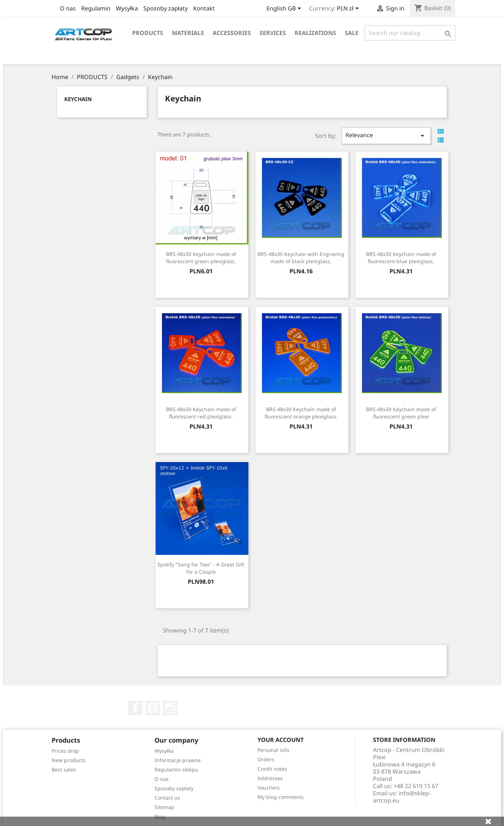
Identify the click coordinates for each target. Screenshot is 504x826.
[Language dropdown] (285, 9)
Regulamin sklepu (176, 770)
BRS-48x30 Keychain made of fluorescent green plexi (401, 413)
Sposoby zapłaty (166, 8)
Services (273, 33)
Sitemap (164, 807)
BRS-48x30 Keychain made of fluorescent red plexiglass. (201, 413)
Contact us (167, 798)
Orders (266, 759)
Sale (352, 33)
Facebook (135, 708)
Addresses (270, 778)
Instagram (170, 708)
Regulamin (96, 8)
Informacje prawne (178, 760)
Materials (188, 33)
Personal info (273, 750)
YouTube (153, 708)
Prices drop (65, 751)
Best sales (64, 770)
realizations (315, 33)
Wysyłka (127, 8)
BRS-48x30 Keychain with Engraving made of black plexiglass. (301, 258)
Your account (281, 740)
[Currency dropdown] (349, 9)
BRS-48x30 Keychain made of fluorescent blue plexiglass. (401, 258)
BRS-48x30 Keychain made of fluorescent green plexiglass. (201, 258)
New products (69, 760)
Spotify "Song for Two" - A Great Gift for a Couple (201, 568)
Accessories (232, 33)
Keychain (78, 99)
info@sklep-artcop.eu (402, 797)
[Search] (410, 33)
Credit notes (272, 769)
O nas (68, 8)
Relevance (386, 136)
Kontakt (204, 8)
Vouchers (269, 788)
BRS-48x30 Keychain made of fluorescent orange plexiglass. (301, 413)
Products (148, 33)
